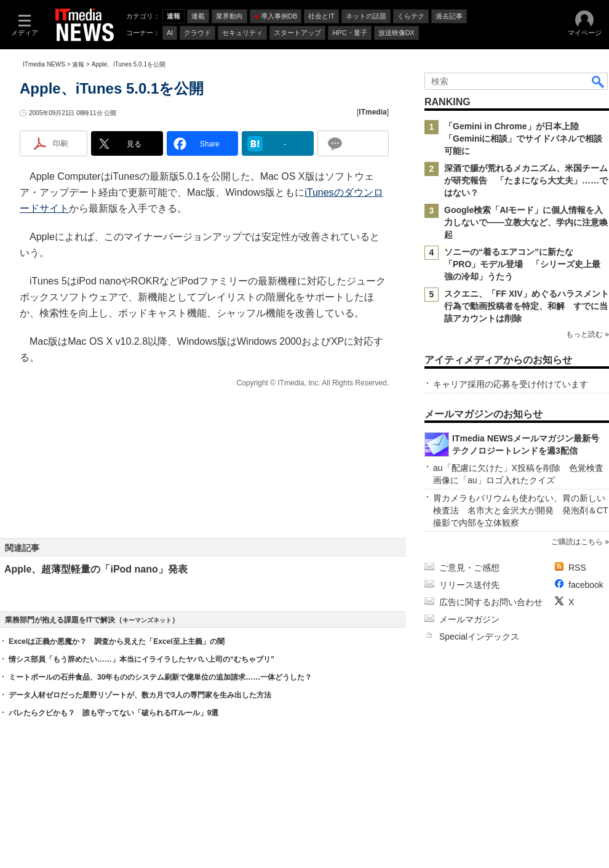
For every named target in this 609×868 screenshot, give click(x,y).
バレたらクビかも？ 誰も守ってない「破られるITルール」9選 (113, 713)
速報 (78, 64)
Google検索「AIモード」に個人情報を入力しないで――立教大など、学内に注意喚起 (526, 222)
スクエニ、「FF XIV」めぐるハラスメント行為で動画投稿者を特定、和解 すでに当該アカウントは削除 (527, 306)
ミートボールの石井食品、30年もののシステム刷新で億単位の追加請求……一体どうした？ (160, 677)
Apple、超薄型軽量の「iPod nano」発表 (96, 569)
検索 (599, 81)
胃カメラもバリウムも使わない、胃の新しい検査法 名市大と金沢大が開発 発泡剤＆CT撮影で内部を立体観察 (521, 510)
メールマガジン (469, 619)
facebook (586, 585)
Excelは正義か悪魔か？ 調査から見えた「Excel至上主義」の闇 (117, 641)
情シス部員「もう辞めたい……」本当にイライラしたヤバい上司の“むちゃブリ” (141, 659)
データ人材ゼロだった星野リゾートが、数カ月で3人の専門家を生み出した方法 (140, 695)
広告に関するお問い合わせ (491, 602)
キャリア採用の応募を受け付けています (511, 384)
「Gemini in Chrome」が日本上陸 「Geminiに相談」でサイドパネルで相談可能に (523, 139)
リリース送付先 (469, 585)
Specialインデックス (479, 637)
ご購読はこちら (577, 542)
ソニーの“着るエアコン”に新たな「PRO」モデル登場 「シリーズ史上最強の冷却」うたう (522, 264)
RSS (577, 568)
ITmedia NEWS (44, 64)
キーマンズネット (147, 620)
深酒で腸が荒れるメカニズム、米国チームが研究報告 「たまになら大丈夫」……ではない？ (526, 180)
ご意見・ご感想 (469, 568)
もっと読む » (587, 334)
